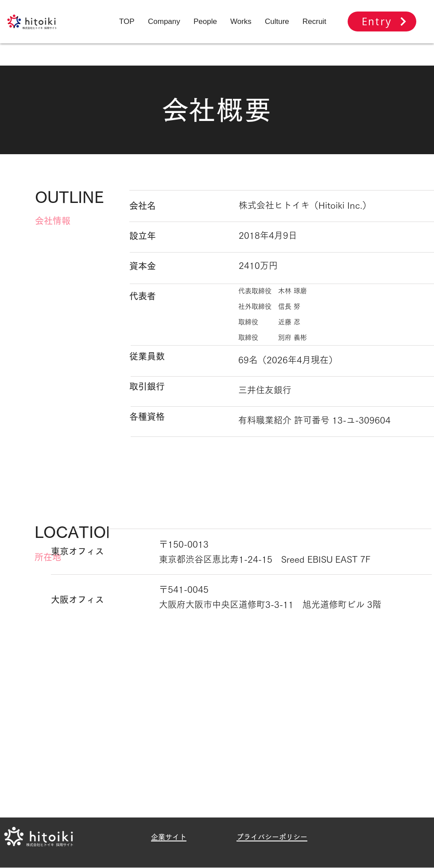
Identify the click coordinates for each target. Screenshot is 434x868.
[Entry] (382, 21)
